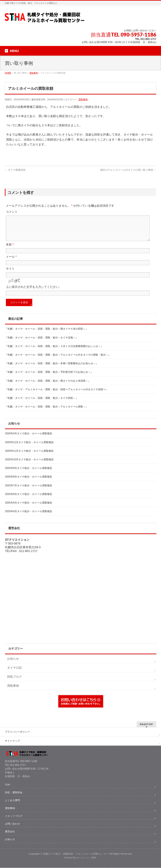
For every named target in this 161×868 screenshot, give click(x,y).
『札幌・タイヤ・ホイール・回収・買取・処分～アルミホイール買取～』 (47, 412)
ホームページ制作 (87, 858)
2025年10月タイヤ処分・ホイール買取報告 (29, 465)
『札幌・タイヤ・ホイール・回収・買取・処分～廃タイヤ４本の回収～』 (47, 334)
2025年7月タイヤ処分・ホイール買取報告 (29, 491)
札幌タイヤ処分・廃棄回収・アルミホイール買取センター (76, 854)
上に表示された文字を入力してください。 (34, 292)
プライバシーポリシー (17, 732)
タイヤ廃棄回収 (15, 170)
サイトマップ (12, 741)
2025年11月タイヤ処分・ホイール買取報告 (29, 456)
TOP (7, 785)
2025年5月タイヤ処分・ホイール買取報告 (29, 508)
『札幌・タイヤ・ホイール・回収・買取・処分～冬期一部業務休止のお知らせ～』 (52, 368)
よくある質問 (12, 800)
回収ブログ (14, 682)
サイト (10, 274)
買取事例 (83, 99)
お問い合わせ (12, 824)
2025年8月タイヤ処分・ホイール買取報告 (29, 482)
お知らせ (13, 664)
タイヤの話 (14, 673)
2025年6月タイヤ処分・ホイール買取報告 (29, 499)
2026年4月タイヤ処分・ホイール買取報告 (29, 439)
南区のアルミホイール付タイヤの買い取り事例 (128, 170)
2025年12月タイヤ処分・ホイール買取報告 (29, 447)
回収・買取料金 (14, 793)
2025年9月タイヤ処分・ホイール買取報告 (29, 473)
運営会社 (10, 832)
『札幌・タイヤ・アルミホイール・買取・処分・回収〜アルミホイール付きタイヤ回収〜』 (57, 394)
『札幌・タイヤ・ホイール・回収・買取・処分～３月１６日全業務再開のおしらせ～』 (54, 351)
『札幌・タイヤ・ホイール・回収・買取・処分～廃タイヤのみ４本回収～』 (48, 386)
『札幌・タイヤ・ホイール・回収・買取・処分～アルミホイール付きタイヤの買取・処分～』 (58, 360)
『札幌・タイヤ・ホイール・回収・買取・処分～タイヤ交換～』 (42, 343)
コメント (12, 212)
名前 (10, 249)
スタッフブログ (14, 816)
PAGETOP (146, 724)
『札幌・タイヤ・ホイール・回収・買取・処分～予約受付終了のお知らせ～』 (49, 377)
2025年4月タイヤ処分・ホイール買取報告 (29, 516)
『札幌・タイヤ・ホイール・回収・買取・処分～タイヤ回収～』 (42, 403)
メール (11, 262)
